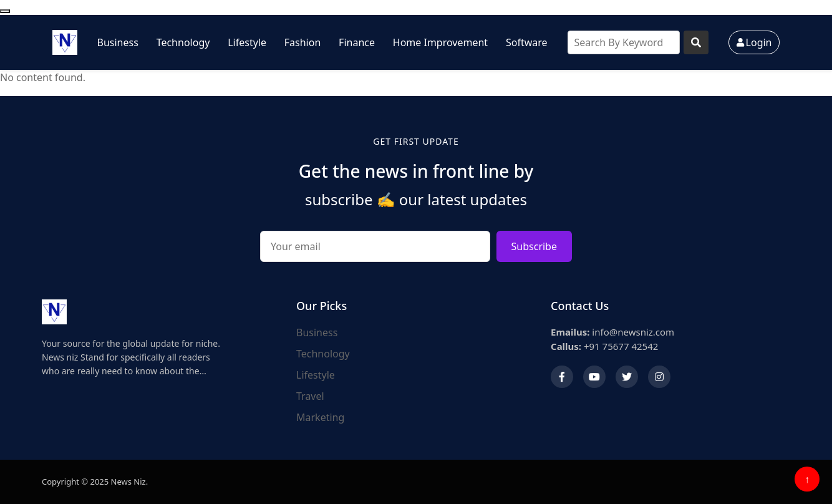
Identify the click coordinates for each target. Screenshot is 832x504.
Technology (183, 42)
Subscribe (534, 246)
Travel (310, 396)
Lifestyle (247, 42)
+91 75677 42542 (604, 346)
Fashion (303, 42)
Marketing (320, 417)
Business (118, 42)
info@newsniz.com (612, 332)
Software (527, 42)
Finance (357, 42)
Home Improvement (440, 42)
